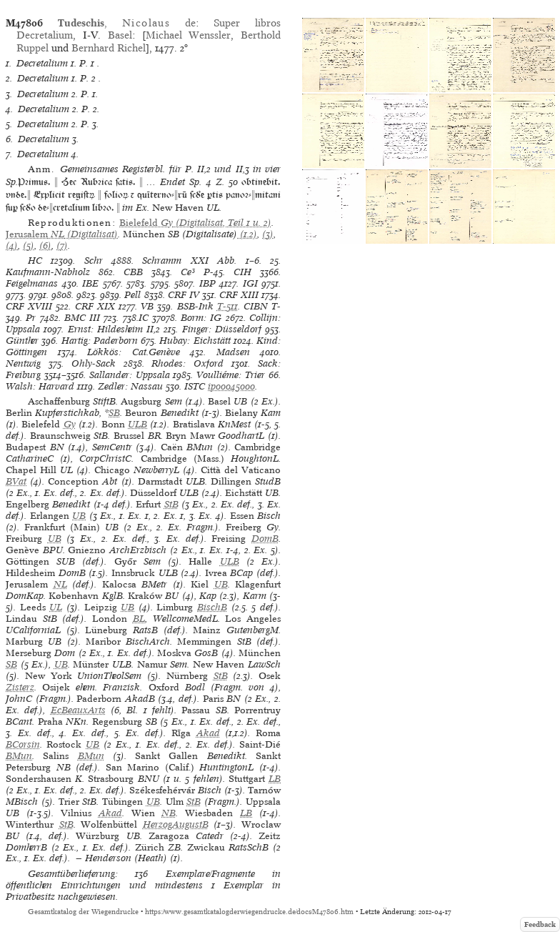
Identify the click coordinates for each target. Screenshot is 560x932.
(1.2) (247, 234)
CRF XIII (239, 295)
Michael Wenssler (189, 35)
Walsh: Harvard (40, 386)
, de (127, 23)
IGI (250, 283)
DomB (265, 539)
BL (139, 619)
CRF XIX (95, 306)
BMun (19, 756)
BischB (212, 607)
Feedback (540, 924)
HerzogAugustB (176, 824)
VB (147, 306)
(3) (268, 234)
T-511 (227, 306)
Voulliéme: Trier (231, 375)
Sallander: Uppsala (130, 375)
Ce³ (188, 272)
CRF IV (184, 295)
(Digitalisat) (62, 234)
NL (60, 584)
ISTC (195, 386)
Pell (132, 295)
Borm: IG (201, 318)
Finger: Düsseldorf (222, 329)
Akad (208, 733)
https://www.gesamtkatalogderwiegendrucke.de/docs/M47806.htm (249, 912)
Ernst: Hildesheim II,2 (114, 329)
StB (171, 504)
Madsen (233, 352)
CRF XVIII (29, 306)
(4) (12, 246)
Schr (94, 261)
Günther (22, 341)
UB (79, 516)
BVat (16, 481)
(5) (29, 246)
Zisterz (20, 687)
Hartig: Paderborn (100, 341)
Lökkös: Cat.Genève (134, 352)
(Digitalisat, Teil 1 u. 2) (195, 223)
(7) (62, 246)
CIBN (256, 306)
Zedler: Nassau (130, 386)
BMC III (82, 318)
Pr (31, 318)
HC (35, 261)
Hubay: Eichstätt (195, 341)
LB (275, 779)
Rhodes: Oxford (187, 363)
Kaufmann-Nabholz (48, 272)
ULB (137, 424)
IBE (90, 283)
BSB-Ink (195, 306)
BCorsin (23, 744)
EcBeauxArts (78, 710)
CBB (133, 272)
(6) (45, 246)
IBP (207, 283)
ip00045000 (231, 386)
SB (114, 413)
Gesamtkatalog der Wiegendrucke (83, 912)
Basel (120, 35)
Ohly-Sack (94, 363)
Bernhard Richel (109, 48)
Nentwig (23, 363)
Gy (70, 424)
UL (56, 607)
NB (169, 813)
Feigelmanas (32, 283)
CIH (242, 272)
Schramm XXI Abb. (189, 261)
